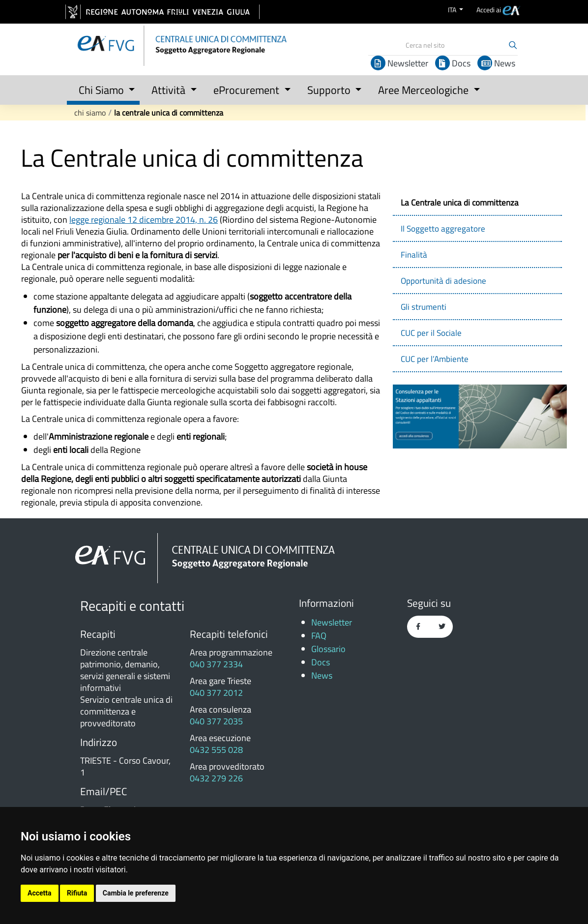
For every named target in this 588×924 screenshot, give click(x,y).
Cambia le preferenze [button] (136, 893)
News (496, 63)
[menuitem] (498, 10)
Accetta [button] (40, 893)
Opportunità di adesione (443, 281)
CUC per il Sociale (431, 333)
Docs (453, 63)
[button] (103, 88)
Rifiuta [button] (77, 893)
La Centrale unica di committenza (169, 113)
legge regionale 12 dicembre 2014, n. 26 (144, 220)
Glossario (328, 649)
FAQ (319, 636)
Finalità (414, 255)
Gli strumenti (424, 307)
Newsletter (399, 63)
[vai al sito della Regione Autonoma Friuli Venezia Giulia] (162, 12)
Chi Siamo (90, 113)
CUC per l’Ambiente (435, 359)
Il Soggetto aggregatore (443, 229)
